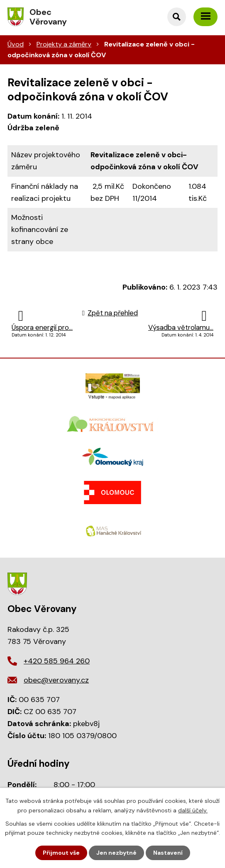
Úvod (16, 44)
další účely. (193, 810)
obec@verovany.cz (56, 680)
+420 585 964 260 (57, 661)
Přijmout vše (61, 853)
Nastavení (168, 853)
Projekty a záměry (64, 44)
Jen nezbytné (116, 853)
